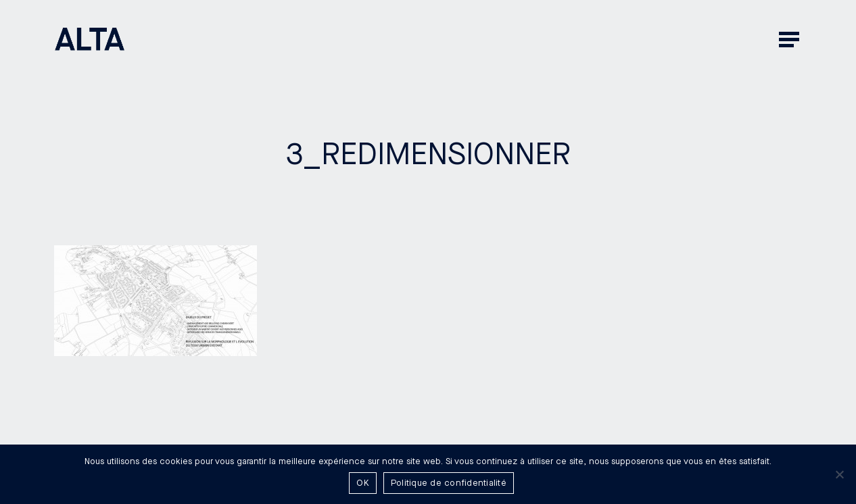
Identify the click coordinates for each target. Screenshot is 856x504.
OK (363, 483)
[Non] (839, 474)
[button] (790, 39)
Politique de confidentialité (449, 483)
